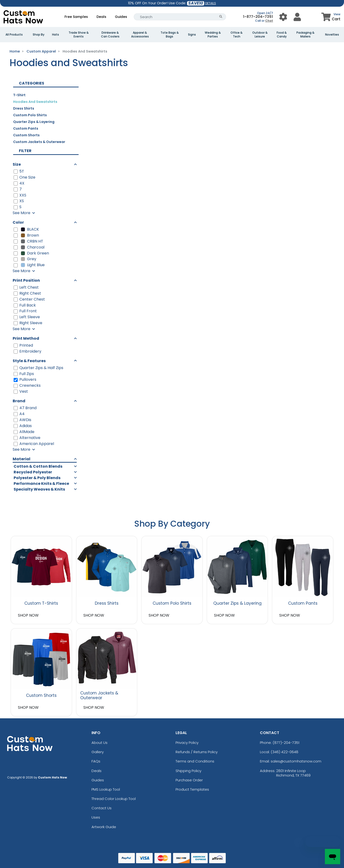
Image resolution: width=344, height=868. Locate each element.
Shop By (39, 35)
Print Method (26, 338)
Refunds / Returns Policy (197, 752)
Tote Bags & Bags (170, 35)
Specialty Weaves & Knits (39, 489)
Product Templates (192, 789)
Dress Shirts (24, 108)
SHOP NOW (28, 615)
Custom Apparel (41, 51)
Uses (96, 817)
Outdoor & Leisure (260, 35)
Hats (56, 35)
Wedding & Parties (213, 35)
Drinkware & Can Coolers (110, 35)
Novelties (332, 35)
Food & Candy (282, 35)
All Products (14, 35)
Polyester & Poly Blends (37, 478)
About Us (99, 743)
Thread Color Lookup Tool (114, 799)
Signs (192, 35)
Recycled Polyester (33, 472)
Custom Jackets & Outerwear (39, 142)
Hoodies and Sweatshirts (35, 102)
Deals (101, 17)
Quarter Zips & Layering (34, 122)
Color (18, 222)
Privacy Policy (187, 743)
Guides (121, 17)
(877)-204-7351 (286, 743)
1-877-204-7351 (258, 17)
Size (17, 164)
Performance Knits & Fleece (41, 484)
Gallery (98, 752)
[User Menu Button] (283, 17)
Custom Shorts (26, 135)
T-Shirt (19, 95)
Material (21, 459)
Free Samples (76, 17)
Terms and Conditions (195, 761)
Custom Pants (26, 128)
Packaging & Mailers (305, 35)
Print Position (26, 280)
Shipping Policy (188, 771)
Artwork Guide (104, 827)
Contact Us (102, 808)
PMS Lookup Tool (106, 789)
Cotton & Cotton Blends (38, 466)
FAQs (96, 761)
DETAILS (211, 3)
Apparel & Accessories (140, 35)
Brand (19, 401)
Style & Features (29, 361)
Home (15, 51)
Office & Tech (236, 35)
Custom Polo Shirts (30, 115)
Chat (269, 21)
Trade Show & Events (79, 35)
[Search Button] (221, 17)
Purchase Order (189, 780)
